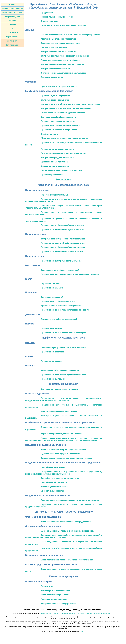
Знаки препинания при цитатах (55, 595)
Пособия (12, 25)
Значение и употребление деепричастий (59, 319)
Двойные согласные (50, 134)
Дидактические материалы (12, 13)
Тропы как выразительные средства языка (61, 43)
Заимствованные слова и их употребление (60, 60)
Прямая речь (47, 586)
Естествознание (12, 45)
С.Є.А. (81, 632)
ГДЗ (12, 29)
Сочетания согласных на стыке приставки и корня (64, 153)
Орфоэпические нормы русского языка (59, 86)
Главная (12, 5)
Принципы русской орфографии (55, 96)
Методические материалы (12, 9)
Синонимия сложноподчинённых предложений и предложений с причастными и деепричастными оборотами (64, 536)
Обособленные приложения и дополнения (60, 478)
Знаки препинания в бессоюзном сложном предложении (67, 560)
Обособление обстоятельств (54, 482)
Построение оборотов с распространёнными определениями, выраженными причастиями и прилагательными (64, 473)
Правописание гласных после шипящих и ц (60, 125)
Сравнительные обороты (52, 491)
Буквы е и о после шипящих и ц (55, 166)
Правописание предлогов (53, 352)
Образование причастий (52, 297)
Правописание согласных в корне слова (59, 130)
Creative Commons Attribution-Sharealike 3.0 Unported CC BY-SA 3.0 (62, 614)
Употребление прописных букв (55, 100)
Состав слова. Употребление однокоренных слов (63, 113)
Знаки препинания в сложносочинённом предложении (66, 522)
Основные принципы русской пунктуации (60, 389)
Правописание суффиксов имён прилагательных (63, 247)
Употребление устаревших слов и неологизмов (62, 64)
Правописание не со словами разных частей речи (63, 375)
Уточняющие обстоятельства (54, 487)
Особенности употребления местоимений (60, 270)
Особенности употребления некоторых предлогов (64, 348)
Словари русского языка (52, 77)
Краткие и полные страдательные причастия (61, 306)
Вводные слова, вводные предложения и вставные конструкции (70, 500)
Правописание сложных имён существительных (63, 230)
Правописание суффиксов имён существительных (64, 225)
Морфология (64, 180)
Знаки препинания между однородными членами (63, 450)
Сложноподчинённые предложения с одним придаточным (68, 531)
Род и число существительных (55, 195)
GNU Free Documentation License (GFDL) (99, 614)
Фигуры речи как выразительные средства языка (63, 73)
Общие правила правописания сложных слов (61, 170)
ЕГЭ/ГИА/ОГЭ (12, 33)
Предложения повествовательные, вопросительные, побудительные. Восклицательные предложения (64, 399)
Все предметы (12, 41)
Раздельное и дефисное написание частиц (60, 370)
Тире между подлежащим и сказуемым (59, 411)
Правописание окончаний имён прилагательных (63, 243)
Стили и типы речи (49, 21)
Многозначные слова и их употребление (59, 39)
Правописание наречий (52, 328)
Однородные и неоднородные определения (61, 454)
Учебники (12, 21)
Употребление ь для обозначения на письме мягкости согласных (70, 104)
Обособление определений (53, 467)
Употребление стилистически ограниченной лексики (65, 56)
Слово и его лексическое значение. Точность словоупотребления (70, 35)
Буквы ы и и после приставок (54, 162)
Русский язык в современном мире (57, 17)
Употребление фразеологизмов (55, 69)
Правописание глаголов (52, 288)
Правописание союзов (51, 361)
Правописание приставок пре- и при (57, 149)
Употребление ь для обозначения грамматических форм (67, 108)
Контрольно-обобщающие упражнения (59, 603)
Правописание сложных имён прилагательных (62, 252)
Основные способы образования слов (58, 117)
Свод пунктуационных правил (54, 599)
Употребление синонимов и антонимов (59, 52)
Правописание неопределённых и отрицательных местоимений (70, 274)
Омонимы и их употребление (54, 47)
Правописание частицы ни (53, 379)
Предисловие (47, 13)
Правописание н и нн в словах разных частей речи (64, 333)
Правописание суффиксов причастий (58, 301)
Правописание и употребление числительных (61, 261)
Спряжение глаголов (50, 284)
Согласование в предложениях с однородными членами (67, 458)
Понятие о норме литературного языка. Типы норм (64, 25)
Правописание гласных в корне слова (58, 121)
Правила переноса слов (52, 175)
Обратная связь (12, 37)
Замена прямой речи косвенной (55, 591)
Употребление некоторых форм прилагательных (63, 239)
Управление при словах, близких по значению (62, 434)
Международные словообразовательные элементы (64, 138)
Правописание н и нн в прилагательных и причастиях (65, 310)
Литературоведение (12, 17)
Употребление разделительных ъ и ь (57, 158)
